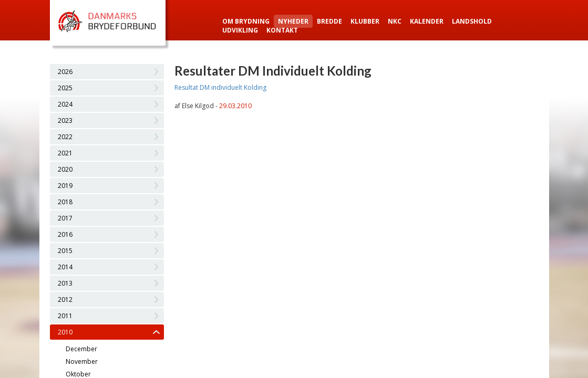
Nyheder (293, 21)
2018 (65, 202)
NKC (395, 21)
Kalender (427, 21)
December (81, 349)
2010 (65, 332)
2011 (65, 316)
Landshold (472, 21)
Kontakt (282, 30)
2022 (65, 137)
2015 (65, 251)
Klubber (365, 21)
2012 (65, 300)
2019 (65, 186)
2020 (65, 169)
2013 (65, 283)
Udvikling (240, 30)
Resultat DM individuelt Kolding (220, 87)
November (82, 361)
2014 (65, 267)
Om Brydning (246, 21)
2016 (65, 234)
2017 (65, 218)
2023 (65, 120)
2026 (65, 72)
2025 (65, 88)
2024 (65, 104)
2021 (65, 153)
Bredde (329, 21)
